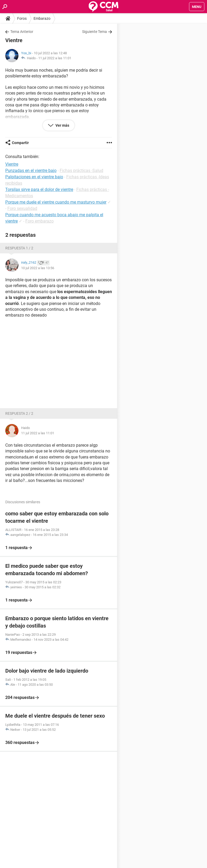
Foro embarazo (39, 221)
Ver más (62, 125)
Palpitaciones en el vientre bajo (34, 177)
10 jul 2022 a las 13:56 (38, 268)
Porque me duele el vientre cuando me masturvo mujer (56, 202)
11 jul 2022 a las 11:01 (55, 58)
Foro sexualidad (22, 208)
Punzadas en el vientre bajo (31, 171)
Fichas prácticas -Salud (81, 171)
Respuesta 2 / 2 (19, 413)
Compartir (20, 143)
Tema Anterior (22, 32)
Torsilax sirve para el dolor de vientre (39, 189)
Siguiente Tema (95, 32)
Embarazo (42, 18)
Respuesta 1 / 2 (19, 248)
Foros (22, 18)
